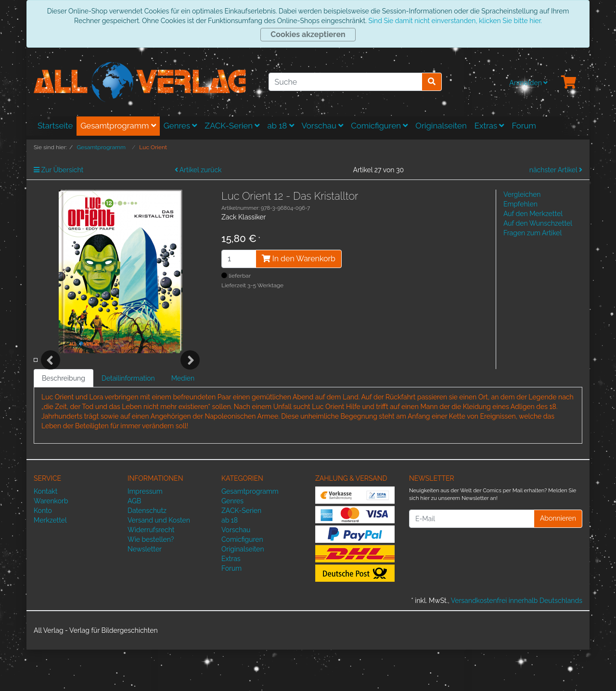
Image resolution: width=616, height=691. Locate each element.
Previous (51, 381)
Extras (489, 126)
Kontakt (45, 533)
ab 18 (280, 126)
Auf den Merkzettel (533, 214)
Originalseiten (441, 126)
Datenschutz (147, 552)
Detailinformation (128, 420)
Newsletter (145, 590)
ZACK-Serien (232, 126)
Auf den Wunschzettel (538, 223)
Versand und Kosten (159, 562)
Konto (43, 552)
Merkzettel (50, 562)
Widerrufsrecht (151, 571)
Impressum (145, 533)
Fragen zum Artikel (533, 233)
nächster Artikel (556, 170)
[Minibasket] (569, 83)
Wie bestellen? (151, 581)
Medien (183, 420)
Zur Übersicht (58, 170)
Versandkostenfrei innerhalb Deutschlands (517, 642)
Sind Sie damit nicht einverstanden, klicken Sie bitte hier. (455, 21)
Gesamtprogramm (118, 126)
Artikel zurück (198, 170)
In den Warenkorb (299, 259)
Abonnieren (558, 560)
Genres (180, 126)
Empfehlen (520, 204)
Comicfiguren (379, 126)
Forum (524, 126)
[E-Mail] (472, 560)
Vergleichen (522, 194)
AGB (134, 542)
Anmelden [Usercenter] (528, 83)
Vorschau (323, 126)
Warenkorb (51, 542)
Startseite (55, 126)
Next (190, 381)
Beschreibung (64, 420)
